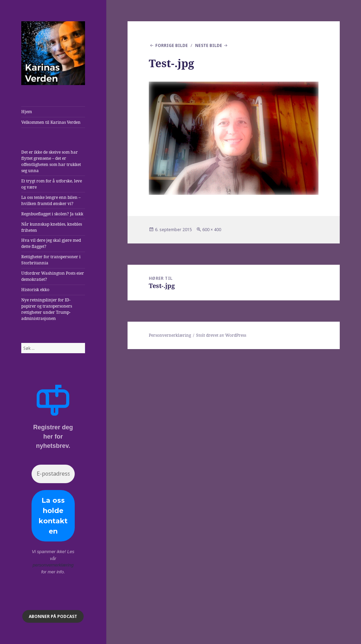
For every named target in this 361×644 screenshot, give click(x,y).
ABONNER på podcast (53, 616)
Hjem (27, 112)
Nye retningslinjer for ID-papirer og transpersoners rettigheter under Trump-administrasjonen (47, 309)
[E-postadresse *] (53, 474)
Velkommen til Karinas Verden (51, 122)
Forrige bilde (172, 45)
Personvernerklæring (170, 335)
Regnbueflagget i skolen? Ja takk (52, 214)
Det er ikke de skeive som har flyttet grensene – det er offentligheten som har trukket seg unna (51, 161)
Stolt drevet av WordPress (221, 335)
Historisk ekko (35, 290)
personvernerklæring (53, 565)
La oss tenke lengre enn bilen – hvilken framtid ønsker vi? (51, 200)
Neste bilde (209, 45)
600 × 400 (212, 230)
